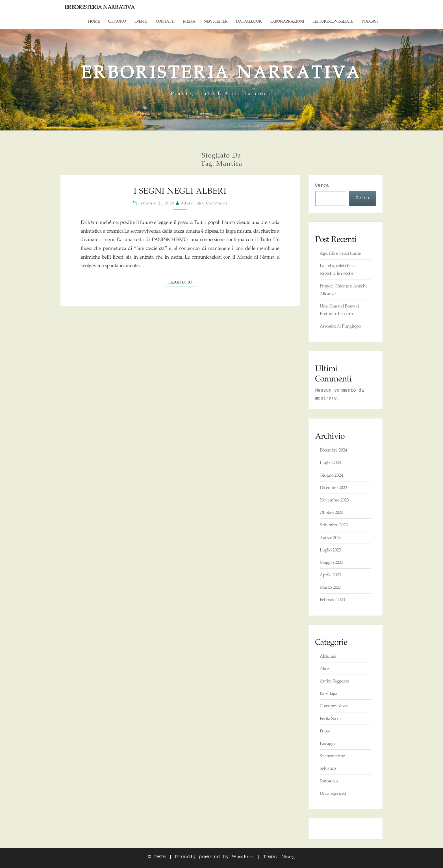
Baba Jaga (329, 693)
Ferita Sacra (330, 718)
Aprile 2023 (330, 575)
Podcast (370, 21)
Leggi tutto (182, 282)
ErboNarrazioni (287, 21)
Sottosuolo (329, 781)
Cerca (322, 186)
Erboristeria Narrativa (100, 7)
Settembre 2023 (334, 525)
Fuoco (325, 731)
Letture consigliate (333, 21)
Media (189, 21)
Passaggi (327, 743)
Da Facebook (249, 21)
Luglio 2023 (330, 550)
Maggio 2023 (332, 562)
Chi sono (117, 21)
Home (94, 21)
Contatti (165, 21)
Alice (324, 669)
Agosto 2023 (331, 537)
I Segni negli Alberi (180, 191)
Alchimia (328, 656)
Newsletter (216, 21)
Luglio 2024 (330, 462)
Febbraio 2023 (332, 600)
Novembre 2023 (334, 500)
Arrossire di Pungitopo (340, 326)
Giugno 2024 (331, 475)
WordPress (243, 857)
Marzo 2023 (331, 587)
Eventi (141, 21)
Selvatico (328, 768)
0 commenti (215, 203)
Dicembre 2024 (334, 450)
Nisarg (288, 857)
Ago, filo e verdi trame (340, 253)
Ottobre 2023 (332, 512)
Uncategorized (333, 793)
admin (188, 203)
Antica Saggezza (335, 681)
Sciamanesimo (332, 756)
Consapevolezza (334, 706)
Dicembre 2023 (334, 488)
